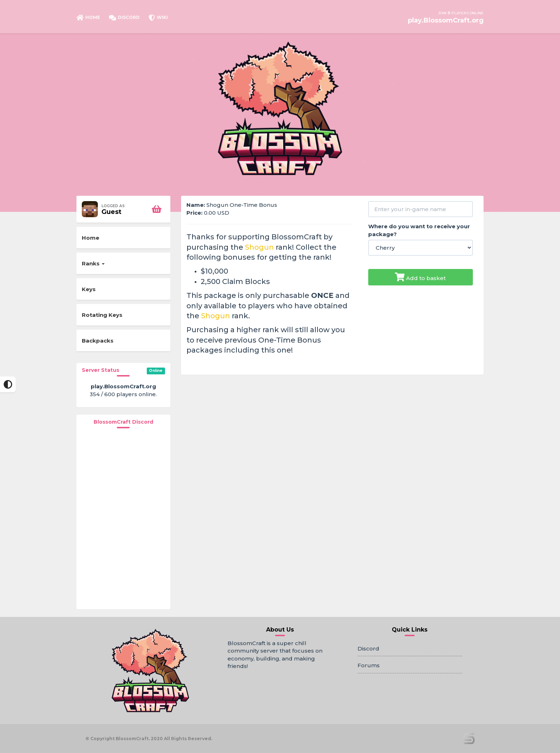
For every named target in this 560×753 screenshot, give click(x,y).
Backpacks (98, 341)
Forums (369, 665)
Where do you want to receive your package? (419, 230)
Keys (89, 289)
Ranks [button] (93, 263)
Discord (368, 649)
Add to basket (420, 277)
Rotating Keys (102, 315)
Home (91, 238)
